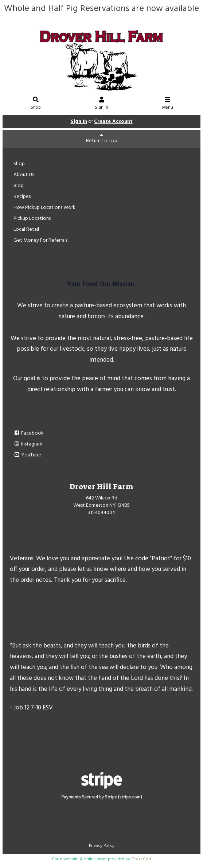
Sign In (102, 104)
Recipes (22, 197)
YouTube (27, 455)
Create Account (113, 122)
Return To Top (102, 139)
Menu (168, 104)
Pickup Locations (32, 219)
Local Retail (26, 229)
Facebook (29, 433)
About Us (24, 175)
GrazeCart (141, 859)
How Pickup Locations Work (44, 208)
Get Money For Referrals (40, 240)
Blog (19, 186)
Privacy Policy (102, 846)
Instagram (28, 444)
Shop (36, 104)
